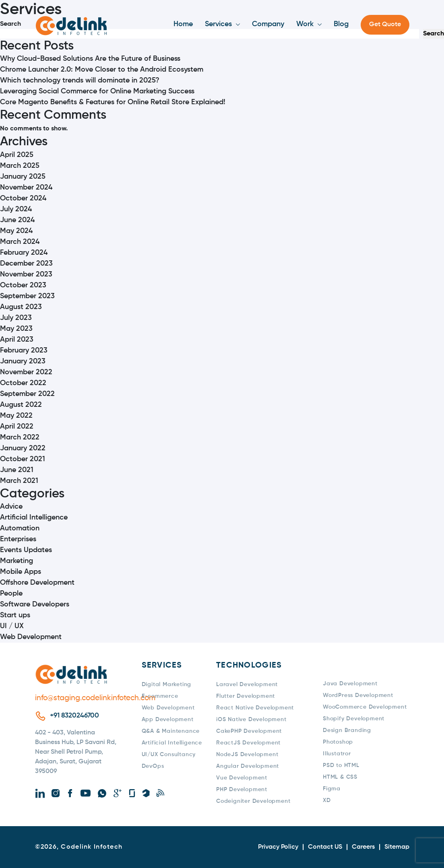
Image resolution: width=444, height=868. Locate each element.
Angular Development (248, 766)
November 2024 (26, 188)
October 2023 (23, 285)
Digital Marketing (167, 685)
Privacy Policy (278, 847)
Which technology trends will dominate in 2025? (80, 80)
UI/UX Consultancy (169, 755)
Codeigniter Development (253, 801)
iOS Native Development (251, 720)
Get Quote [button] (385, 25)
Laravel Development (247, 685)
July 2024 (16, 209)
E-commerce (160, 696)
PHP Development (242, 790)
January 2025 (23, 177)
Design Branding (347, 730)
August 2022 (21, 405)
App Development (168, 720)
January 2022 (23, 448)
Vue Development (242, 778)
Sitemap (397, 847)
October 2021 (23, 459)
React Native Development (255, 708)
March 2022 (20, 437)
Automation (20, 528)
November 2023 (26, 274)
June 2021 (17, 470)
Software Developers (35, 604)
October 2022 (23, 383)
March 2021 (19, 481)
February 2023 (24, 350)
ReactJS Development (248, 743)
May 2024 (16, 231)
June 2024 (17, 220)
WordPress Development (358, 695)
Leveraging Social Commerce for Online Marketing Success (97, 91)
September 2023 (27, 296)
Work (305, 24)
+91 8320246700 (74, 716)
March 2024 (20, 242)
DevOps (153, 766)
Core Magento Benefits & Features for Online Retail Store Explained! (113, 102)
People (11, 594)
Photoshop (338, 742)
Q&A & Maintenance (171, 731)
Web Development (31, 637)
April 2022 (17, 427)
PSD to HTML (341, 765)
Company (268, 24)
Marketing (17, 561)
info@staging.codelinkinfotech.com (78, 698)
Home (183, 24)
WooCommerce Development (365, 707)
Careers (363, 847)
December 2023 (26, 264)
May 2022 (16, 416)
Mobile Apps (21, 572)
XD (327, 800)
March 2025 (20, 166)
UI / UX (12, 626)
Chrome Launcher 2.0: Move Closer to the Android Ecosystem (102, 70)
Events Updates (26, 550)
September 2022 (27, 394)
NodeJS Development (247, 755)
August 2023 (21, 307)
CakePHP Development (249, 731)
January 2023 (23, 361)
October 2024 (23, 198)
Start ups (15, 615)
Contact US (325, 847)
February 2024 (24, 253)
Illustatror (337, 754)
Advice (11, 507)
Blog (341, 24)
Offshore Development (37, 583)
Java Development (350, 684)
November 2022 (26, 372)
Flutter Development (246, 696)
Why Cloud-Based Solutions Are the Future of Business (90, 59)
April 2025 (17, 155)
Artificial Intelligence (34, 518)
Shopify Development (354, 719)
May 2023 (16, 329)
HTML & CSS (340, 777)
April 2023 (17, 340)
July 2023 (16, 318)
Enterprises (18, 539)
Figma (332, 789)
